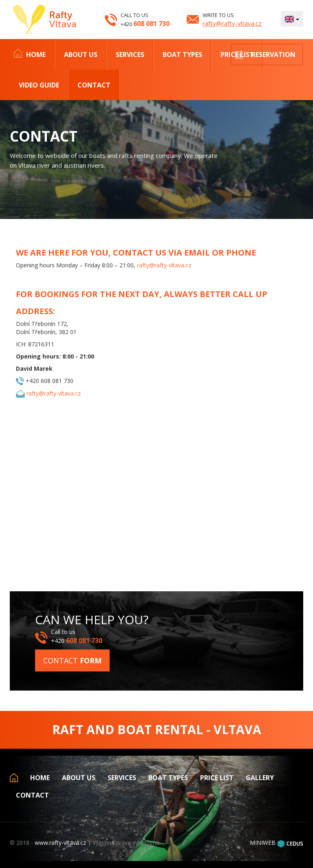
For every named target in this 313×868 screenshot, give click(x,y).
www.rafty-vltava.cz (60, 843)
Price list (217, 778)
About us (81, 55)
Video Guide (39, 85)
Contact (94, 85)
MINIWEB (263, 843)
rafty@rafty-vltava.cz (232, 23)
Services (130, 55)
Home (36, 55)
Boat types (182, 55)
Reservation (273, 55)
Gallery (260, 778)
